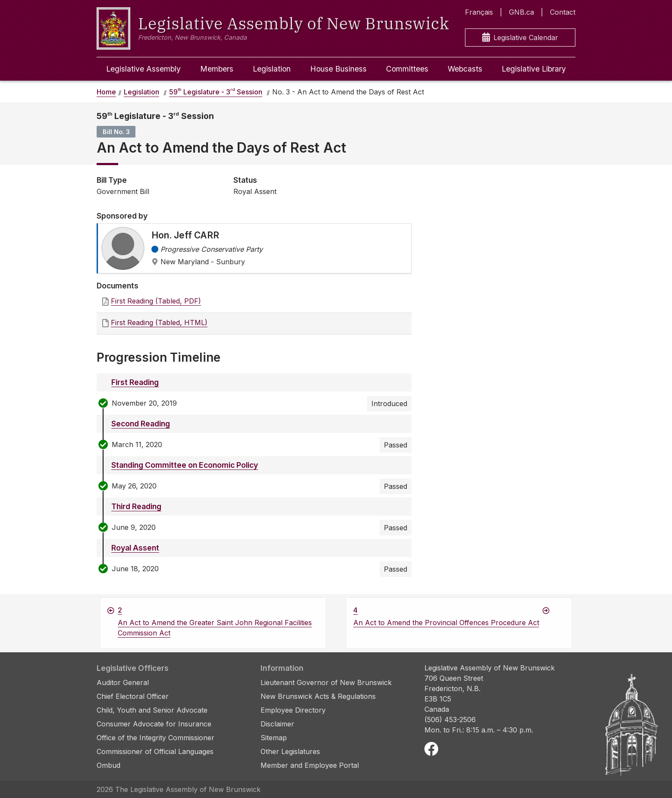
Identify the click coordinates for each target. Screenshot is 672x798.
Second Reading (141, 424)
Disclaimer (277, 724)
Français (479, 12)
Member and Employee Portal (310, 765)
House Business (338, 69)
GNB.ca (521, 12)
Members (217, 69)
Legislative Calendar (520, 38)
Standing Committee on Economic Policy (185, 465)
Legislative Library (534, 69)
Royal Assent (135, 548)
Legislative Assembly (143, 69)
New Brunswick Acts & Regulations (318, 696)
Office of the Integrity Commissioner (155, 738)
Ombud (108, 765)
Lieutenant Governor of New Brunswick (326, 682)
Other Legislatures (290, 751)
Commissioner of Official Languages (155, 751)
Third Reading (136, 506)
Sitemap (274, 738)
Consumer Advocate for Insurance (154, 724)
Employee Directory (293, 710)
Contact (563, 12)
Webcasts (465, 69)
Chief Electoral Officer (133, 696)
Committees (407, 69)
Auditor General (123, 682)
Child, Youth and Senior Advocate (152, 710)
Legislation (272, 69)
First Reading (135, 382)
